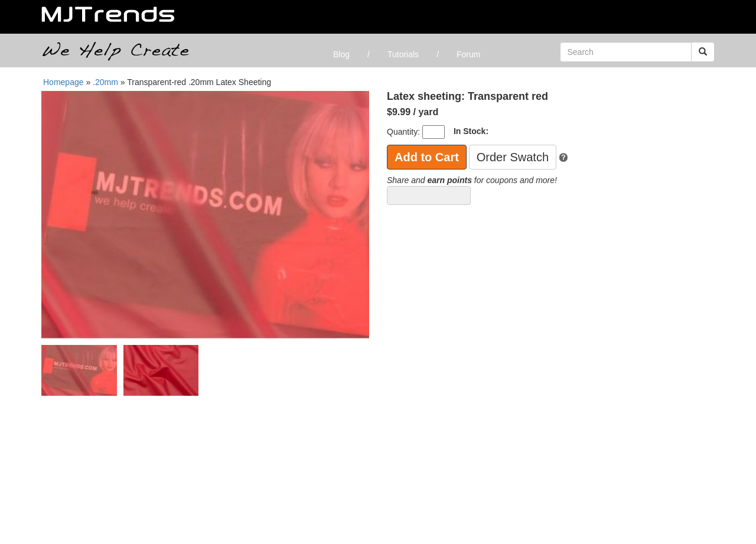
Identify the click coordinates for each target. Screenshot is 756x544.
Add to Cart (427, 157)
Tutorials (403, 54)
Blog (341, 54)
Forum (468, 54)
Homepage (63, 82)
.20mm (107, 82)
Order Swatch (513, 157)
